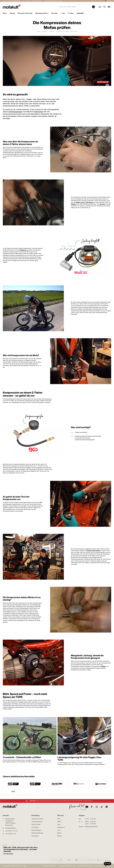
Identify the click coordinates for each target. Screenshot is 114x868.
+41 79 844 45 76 (11, 834)
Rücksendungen (36, 830)
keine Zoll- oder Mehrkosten (33, 1)
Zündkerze (23, 250)
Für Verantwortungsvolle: (49, 866)
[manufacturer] (13, 784)
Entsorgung (35, 836)
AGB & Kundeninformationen (68, 866)
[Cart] (109, 7)
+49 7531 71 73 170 (11, 831)
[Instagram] (97, 807)
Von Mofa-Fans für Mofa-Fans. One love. (13, 866)
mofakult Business (37, 822)
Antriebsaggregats (15, 112)
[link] (81, 149)
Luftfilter (103, 666)
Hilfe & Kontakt (36, 824)
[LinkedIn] (107, 807)
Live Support (35, 827)
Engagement (61, 827)
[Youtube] (87, 807)
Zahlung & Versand (37, 819)
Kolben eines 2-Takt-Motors (85, 202)
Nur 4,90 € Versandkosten (12, 1)
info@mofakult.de (10, 828)
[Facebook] (92, 807)
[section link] (5, 14)
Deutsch (109, 1)
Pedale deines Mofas (94, 551)
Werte (59, 822)
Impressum (99, 866)
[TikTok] (102, 807)
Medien (59, 833)
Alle (13, 791)
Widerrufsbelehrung (37, 833)
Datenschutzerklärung (86, 866)
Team (59, 824)
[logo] (12, 7)
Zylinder (73, 204)
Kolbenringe (38, 112)
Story (59, 819)
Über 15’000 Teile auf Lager (54, 1)
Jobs (59, 830)
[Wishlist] (104, 7)
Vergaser (102, 204)
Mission (60, 836)
